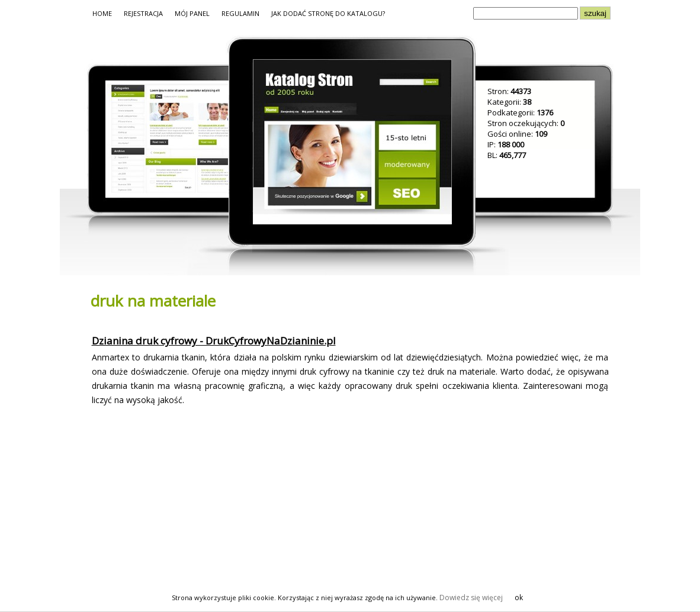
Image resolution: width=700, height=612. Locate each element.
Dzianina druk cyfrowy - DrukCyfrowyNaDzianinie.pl (214, 341)
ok (519, 597)
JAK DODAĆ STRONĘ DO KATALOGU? (328, 13)
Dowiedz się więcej (471, 597)
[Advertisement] (188, 500)
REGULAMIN (240, 13)
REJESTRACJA (143, 13)
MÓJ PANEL (192, 13)
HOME (102, 13)
